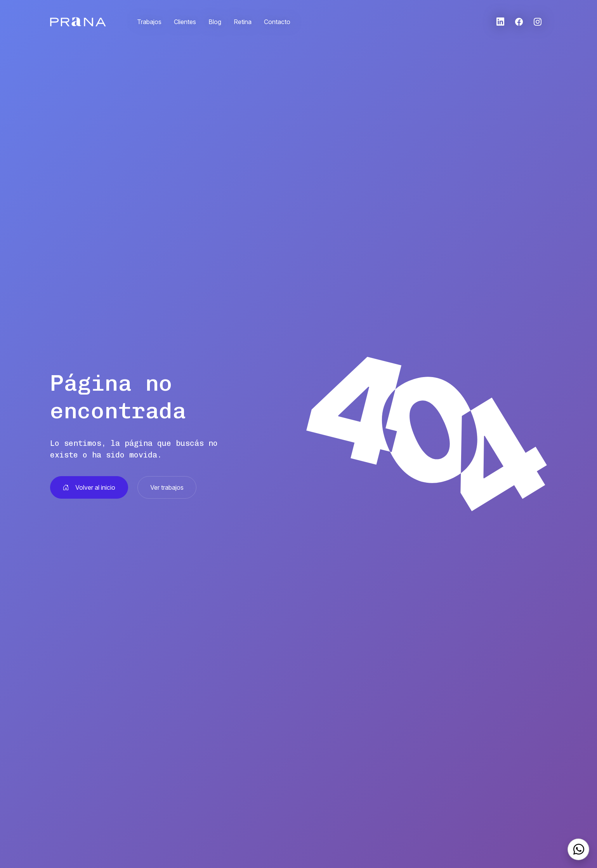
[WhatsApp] (578, 849)
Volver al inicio (89, 487)
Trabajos (149, 22)
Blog (215, 22)
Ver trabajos (167, 487)
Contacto (277, 22)
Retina (243, 22)
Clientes (185, 22)
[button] (500, 22)
